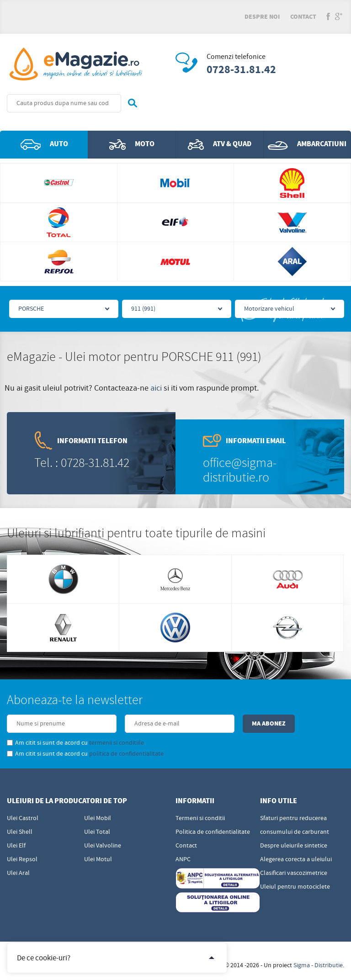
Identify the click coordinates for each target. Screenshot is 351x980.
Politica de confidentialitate (213, 832)
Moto (132, 144)
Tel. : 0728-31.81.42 (82, 463)
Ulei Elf (16, 846)
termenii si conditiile (117, 743)
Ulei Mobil (98, 818)
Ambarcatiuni (307, 144)
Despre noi (262, 17)
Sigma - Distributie (318, 965)
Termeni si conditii (200, 818)
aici (156, 388)
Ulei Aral (18, 873)
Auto (44, 144)
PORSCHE (31, 309)
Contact (303, 17)
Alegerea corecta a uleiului (296, 859)
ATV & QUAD (220, 144)
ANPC (183, 859)
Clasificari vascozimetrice (294, 873)
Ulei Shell (20, 832)
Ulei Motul (98, 859)
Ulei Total (97, 832)
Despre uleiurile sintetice (294, 846)
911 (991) (143, 309)
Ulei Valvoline (103, 846)
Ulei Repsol (22, 859)
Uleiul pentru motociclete (295, 887)
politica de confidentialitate (126, 754)
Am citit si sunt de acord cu (75, 743)
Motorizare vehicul (269, 309)
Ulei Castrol (23, 818)
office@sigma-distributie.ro (240, 470)
